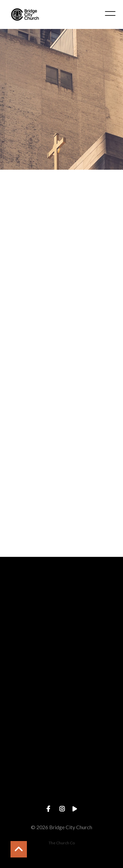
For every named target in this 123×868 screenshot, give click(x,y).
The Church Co (62, 843)
